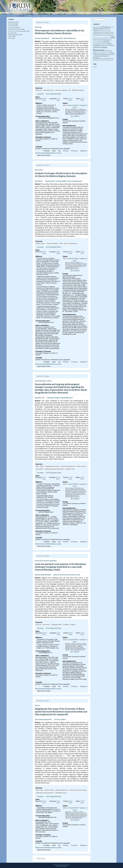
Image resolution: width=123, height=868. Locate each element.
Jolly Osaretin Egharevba (43, 719)
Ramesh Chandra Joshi (72, 575)
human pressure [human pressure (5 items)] (98, 40)
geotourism (40, 469)
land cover (46, 624)
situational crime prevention (45, 793)
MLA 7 (75, 108)
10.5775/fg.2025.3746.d (54, 94)
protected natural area (68, 466)
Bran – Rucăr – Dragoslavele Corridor (48, 466)
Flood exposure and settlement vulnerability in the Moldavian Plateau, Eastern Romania (60, 32)
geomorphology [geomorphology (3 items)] (97, 38)
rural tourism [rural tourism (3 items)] (106, 53)
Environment (12, 26)
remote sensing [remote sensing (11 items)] (100, 47)
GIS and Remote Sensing (15, 29)
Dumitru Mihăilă (61, 181)
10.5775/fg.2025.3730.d (54, 797)
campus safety (49, 790)
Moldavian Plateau (78, 90)
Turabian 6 (83, 105)
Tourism (10, 36)
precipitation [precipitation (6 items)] (97, 45)
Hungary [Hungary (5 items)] (106, 40)
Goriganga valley (56, 624)
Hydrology (11, 33)
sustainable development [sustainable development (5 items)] (101, 56)
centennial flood (48, 90)
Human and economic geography (17, 31)
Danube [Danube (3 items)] (109, 31)
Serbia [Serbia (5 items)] (112, 53)
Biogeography (12, 22)
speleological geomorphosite (54, 469)
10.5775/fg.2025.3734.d (54, 628)
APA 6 (65, 105)
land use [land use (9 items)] (106, 42)
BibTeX (77, 116)
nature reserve (81, 466)
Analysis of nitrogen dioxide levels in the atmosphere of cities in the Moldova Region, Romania (61, 175)
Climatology (11, 24)
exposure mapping (61, 90)
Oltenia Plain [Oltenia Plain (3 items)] (103, 44)
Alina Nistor (38, 181)
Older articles (40, 859)
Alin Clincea (64, 866)
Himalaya (66, 624)
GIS (70, 90)
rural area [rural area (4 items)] (100, 53)
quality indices (40, 243)
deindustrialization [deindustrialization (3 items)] (98, 32)
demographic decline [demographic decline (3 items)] (108, 32)
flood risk (39, 90)
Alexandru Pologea (53, 398)
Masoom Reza (59, 575)
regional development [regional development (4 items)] (108, 45)
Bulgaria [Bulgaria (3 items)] (111, 27)
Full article (40, 94)
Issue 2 (47, 22)
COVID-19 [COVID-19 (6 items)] (107, 29)
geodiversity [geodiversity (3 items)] (110, 35)
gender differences (62, 790)
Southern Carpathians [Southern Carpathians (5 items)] (100, 54)
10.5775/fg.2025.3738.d (54, 473)
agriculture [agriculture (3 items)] (96, 27)
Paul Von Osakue (60, 719)
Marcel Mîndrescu (70, 38)
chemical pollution (52, 243)
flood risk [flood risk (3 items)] (105, 35)
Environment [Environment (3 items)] (101, 34)
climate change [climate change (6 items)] (98, 29)
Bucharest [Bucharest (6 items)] (106, 27)
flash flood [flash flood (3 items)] (99, 35)
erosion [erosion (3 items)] (107, 34)
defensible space (61, 793)
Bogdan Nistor (50, 181)
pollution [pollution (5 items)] (110, 44)
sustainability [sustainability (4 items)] (111, 54)
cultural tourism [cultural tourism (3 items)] (102, 31)
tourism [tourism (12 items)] (96, 58)
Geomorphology (13, 28)
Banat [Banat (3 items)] (100, 27)
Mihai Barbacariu (57, 38)
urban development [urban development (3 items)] (105, 58)
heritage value (70, 469)
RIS (72, 116)
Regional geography (14, 35)
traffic (61, 243)
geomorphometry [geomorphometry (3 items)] (106, 38)
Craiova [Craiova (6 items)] (96, 31)
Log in (95, 67)
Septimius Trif (39, 398)
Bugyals (73, 624)
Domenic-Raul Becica (42, 38)
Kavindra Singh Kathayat (43, 575)
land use (39, 624)
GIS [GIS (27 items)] (113, 37)
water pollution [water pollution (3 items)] (109, 60)
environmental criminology (78, 790)
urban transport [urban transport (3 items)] (101, 60)
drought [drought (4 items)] (95, 34)
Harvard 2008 (73, 105)
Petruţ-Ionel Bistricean (74, 181)
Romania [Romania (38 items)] (99, 50)
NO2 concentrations (71, 243)
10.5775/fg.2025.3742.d (53, 247)
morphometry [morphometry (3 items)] (96, 44)
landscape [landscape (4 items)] (100, 42)
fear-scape (39, 790)
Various (10, 38)
